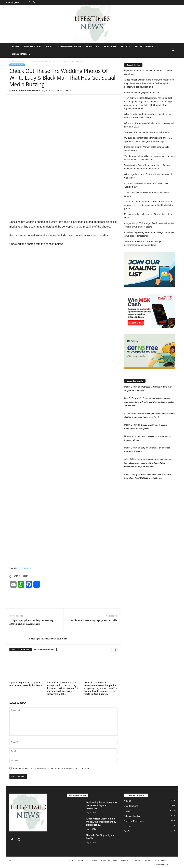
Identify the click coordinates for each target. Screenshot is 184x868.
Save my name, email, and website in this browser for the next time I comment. (51, 769)
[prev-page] (112, 650)
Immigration (33, 46)
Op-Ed (50, 46)
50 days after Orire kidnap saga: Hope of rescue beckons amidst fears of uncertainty (148, 167)
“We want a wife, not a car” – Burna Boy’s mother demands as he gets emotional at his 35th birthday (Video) (149, 205)
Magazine (92, 46)
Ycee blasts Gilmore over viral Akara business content (147, 194)
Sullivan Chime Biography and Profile (94, 620)
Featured (110, 46)
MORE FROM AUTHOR (44, 650)
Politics (128, 811)
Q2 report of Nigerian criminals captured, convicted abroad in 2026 (149, 125)
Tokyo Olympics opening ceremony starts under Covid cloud (31, 622)
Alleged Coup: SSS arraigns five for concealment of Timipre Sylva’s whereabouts (149, 225)
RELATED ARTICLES (21, 650)
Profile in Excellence (134, 821)
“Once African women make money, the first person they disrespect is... (101, 822)
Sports (125, 46)
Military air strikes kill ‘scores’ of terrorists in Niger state (148, 216)
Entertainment (145, 46)
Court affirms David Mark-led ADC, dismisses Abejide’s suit (146, 185)
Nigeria (128, 801)
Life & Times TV (21, 54)
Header (128, 826)
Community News (70, 46)
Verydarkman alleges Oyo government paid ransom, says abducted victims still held (150, 158)
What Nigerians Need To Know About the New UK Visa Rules (148, 176)
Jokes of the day (132, 816)
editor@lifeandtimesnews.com (26, 90)
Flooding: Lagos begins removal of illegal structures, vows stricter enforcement (150, 234)
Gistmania (25, 568)
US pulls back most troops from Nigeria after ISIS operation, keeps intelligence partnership (148, 140)
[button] (173, 50)
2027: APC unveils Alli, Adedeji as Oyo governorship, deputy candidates (143, 243)
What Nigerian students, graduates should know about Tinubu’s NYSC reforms (148, 116)
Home (16, 46)
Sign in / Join (12, 2)
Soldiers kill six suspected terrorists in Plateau (147, 132)
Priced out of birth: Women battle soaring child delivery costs (147, 149)
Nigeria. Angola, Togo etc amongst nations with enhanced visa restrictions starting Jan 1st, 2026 (149, 402)
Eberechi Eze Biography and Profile (142, 92)
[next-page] (116, 650)
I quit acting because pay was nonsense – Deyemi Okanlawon (26, 684)
